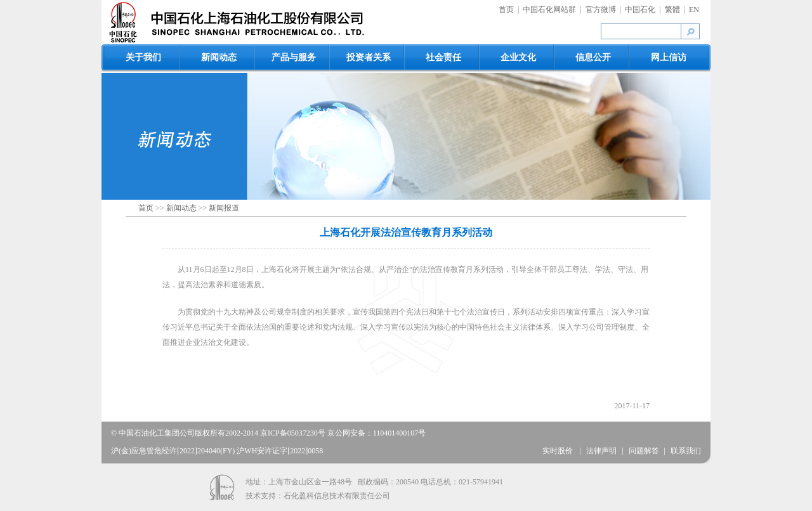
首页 (506, 10)
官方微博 (601, 10)
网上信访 (669, 57)
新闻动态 (219, 57)
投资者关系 (369, 57)
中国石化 (640, 10)
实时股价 (559, 451)
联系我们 (686, 451)
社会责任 (443, 57)
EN (694, 10)
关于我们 (143, 57)
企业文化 (518, 57)
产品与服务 (294, 57)
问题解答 (644, 451)
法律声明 (601, 451)
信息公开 (593, 57)
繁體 (672, 10)
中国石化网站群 (549, 10)
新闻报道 (224, 208)
